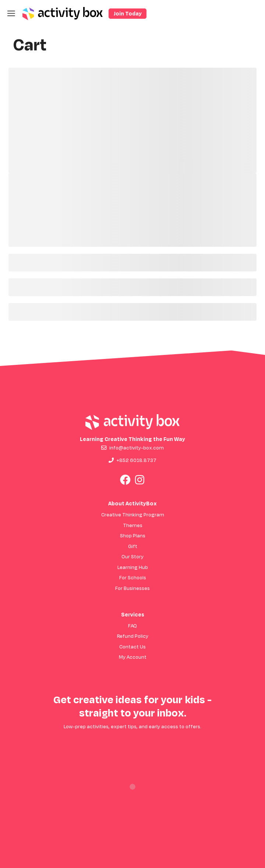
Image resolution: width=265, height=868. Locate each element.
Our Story (132, 556)
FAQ (132, 625)
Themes (133, 525)
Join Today (128, 13)
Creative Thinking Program (133, 514)
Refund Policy (133, 636)
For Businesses (132, 588)
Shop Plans (133, 535)
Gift (133, 546)
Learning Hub (133, 567)
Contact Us (132, 646)
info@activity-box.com (137, 447)
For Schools (133, 577)
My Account (133, 657)
